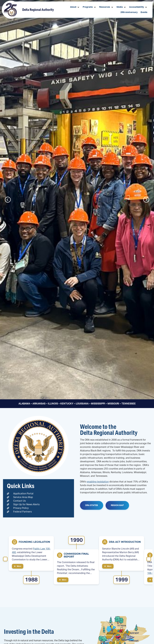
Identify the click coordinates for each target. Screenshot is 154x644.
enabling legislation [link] (98, 482)
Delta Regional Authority (38, 10)
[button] (75, 7)
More (18, 566)
